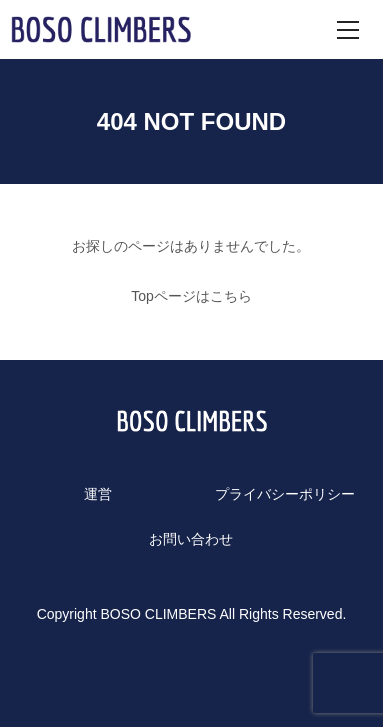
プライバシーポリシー (285, 494)
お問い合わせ (191, 539)
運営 (98, 494)
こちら (231, 296)
